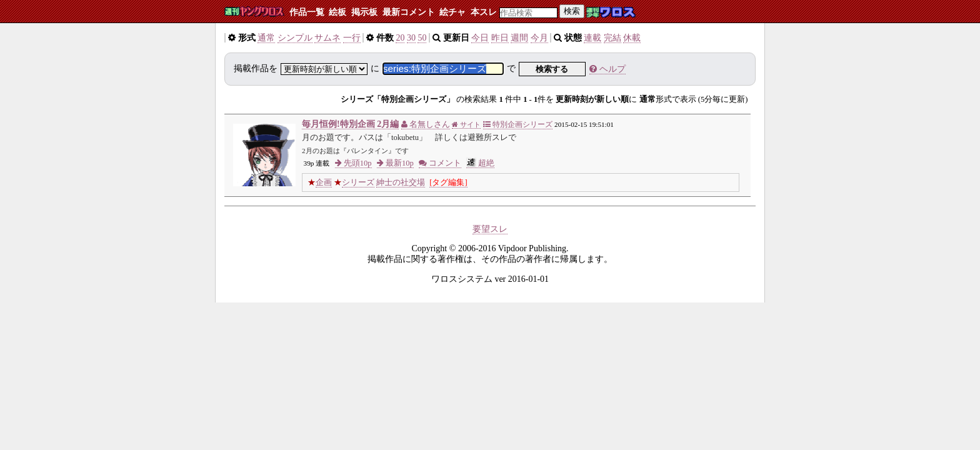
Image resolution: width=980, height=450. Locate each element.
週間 (519, 38)
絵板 (337, 12)
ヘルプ (607, 69)
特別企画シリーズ (518, 124)
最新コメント (409, 12)
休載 (632, 38)
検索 (572, 11)
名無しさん (426, 124)
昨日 (500, 38)
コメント (440, 163)
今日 (480, 38)
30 (411, 38)
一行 (352, 38)
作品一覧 (307, 12)
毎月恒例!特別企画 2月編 (350, 124)
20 (400, 38)
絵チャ (452, 12)
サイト (466, 124)
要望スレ (490, 229)
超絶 (480, 163)
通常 (266, 38)
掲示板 (364, 12)
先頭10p (353, 163)
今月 (539, 38)
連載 (592, 38)
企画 (324, 182)
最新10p (395, 163)
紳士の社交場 (401, 182)
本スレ (484, 12)
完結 (612, 38)
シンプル (295, 38)
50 (422, 38)
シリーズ (358, 182)
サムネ (327, 38)
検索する (552, 69)
